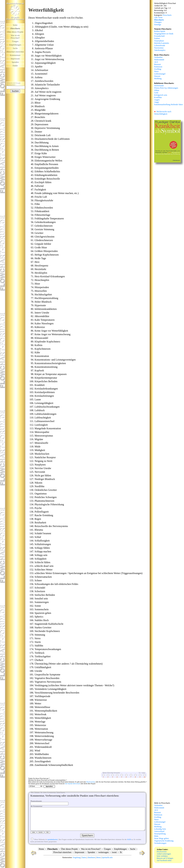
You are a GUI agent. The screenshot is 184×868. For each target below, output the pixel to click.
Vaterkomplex (160, 50)
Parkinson (158, 67)
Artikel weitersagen (164, 854)
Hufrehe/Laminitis (162, 43)
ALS (156, 62)
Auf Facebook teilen (164, 860)
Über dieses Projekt (15, 32)
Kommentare (15, 55)
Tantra (84, 863)
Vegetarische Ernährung (164, 841)
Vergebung (76, 863)
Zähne (157, 90)
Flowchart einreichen (62, 858)
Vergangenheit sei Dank (164, 34)
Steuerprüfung (160, 834)
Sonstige (158, 25)
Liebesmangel (160, 74)
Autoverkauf (159, 831)
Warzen (157, 76)
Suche (15, 48)
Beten (99, 863)
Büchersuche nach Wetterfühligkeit (163, 113)
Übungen (158, 22)
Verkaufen (158, 57)
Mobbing (158, 79)
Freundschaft (159, 36)
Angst (157, 102)
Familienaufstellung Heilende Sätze (169, 104)
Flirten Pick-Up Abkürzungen (166, 88)
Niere (156, 71)
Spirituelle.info (107, 863)
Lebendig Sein (160, 829)
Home (41, 855)
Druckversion (91, 782)
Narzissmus (159, 48)
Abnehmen (91, 863)
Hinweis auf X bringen (165, 858)
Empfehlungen (15, 45)
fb (121, 858)
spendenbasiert (53, 845)
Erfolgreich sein (161, 95)
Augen (157, 100)
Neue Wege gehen (161, 838)
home (15, 25)
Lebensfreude (160, 45)
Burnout (157, 64)
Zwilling (158, 69)
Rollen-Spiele (160, 31)
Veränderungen (160, 843)
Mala (156, 836)
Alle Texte (158, 17)
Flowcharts (167, 15)
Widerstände (159, 60)
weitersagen (103, 858)
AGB (129, 845)
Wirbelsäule (159, 86)
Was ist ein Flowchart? (15, 37)
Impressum (15, 59)
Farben (157, 38)
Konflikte (158, 97)
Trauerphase (159, 41)
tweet (114, 858)
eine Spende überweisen (73, 784)
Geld (156, 93)
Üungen (15, 41)
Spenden (15, 62)
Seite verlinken (162, 856)
